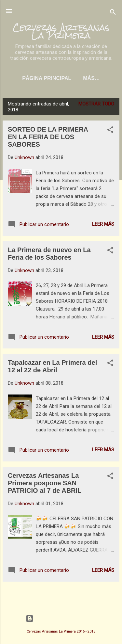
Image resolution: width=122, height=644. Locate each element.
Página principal (47, 78)
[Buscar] (113, 13)
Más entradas (61, 594)
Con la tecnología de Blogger (61, 619)
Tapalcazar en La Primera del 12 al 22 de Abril (52, 366)
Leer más (103, 224)
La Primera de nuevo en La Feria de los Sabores (49, 254)
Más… (91, 78)
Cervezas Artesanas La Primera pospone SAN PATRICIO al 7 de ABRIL (45, 483)
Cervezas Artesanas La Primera (61, 31)
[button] (110, 131)
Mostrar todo (96, 104)
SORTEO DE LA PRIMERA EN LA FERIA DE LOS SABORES (48, 137)
